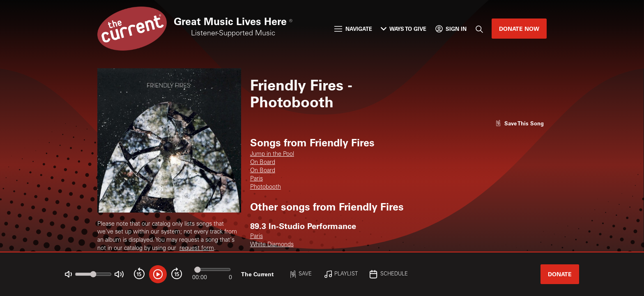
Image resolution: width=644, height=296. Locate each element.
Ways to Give (404, 29)
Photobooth (266, 187)
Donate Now (519, 29)
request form (197, 249)
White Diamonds (272, 245)
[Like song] (520, 123)
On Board (263, 163)
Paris (256, 179)
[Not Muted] (68, 274)
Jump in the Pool (272, 155)
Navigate (353, 29)
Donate (560, 274)
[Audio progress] (212, 269)
